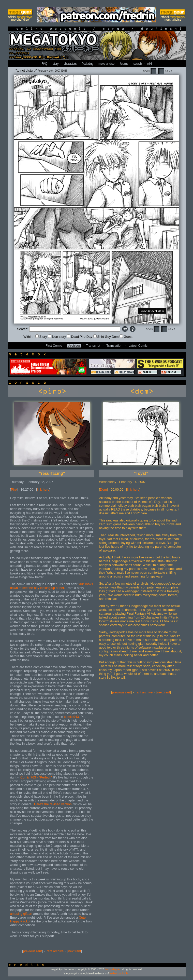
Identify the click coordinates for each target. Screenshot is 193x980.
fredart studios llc (119, 974)
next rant (75, 951)
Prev (149, 71)
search (138, 64)
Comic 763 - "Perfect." (36, 777)
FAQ (44, 64)
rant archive (55, 951)
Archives (74, 346)
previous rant (33, 951)
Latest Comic (138, 346)
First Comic (54, 346)
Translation (114, 346)
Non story (57, 337)
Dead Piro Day (79, 337)
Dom (103, 489)
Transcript (93, 346)
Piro (14, 489)
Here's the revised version (53, 804)
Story (41, 337)
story (56, 64)
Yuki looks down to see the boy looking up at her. (52, 586)
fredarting (87, 64)
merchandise (106, 64)
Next (165, 71)
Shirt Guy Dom (106, 337)
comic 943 (71, 717)
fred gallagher (113, 969)
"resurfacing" (52, 473)
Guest (126, 337)
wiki (149, 64)
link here (43, 489)
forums (124, 64)
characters (70, 64)
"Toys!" (141, 473)
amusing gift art (22, 914)
